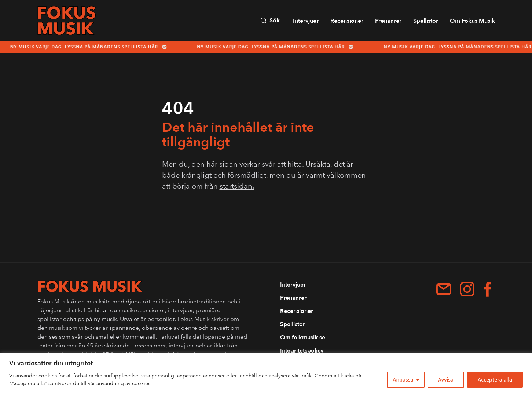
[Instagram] (467, 289)
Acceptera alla (495, 380)
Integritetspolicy (302, 351)
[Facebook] (488, 289)
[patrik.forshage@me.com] (444, 289)
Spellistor (426, 21)
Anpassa (403, 380)
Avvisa (446, 380)
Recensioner (347, 21)
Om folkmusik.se (303, 338)
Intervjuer (306, 21)
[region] (266, 373)
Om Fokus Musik (472, 21)
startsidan (237, 186)
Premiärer (388, 21)
